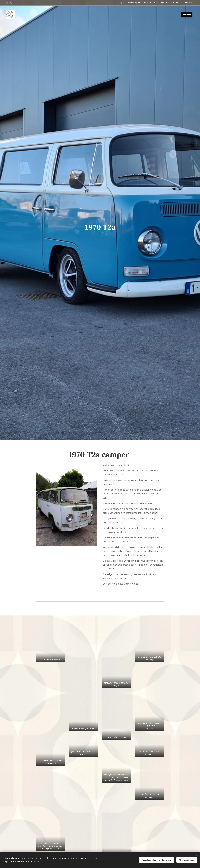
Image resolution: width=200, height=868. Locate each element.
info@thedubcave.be (169, 3)
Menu (187, 15)
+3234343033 (189, 3)
